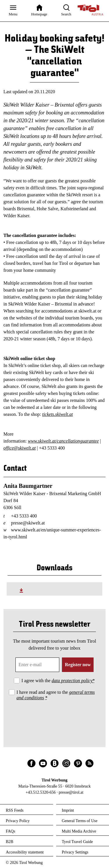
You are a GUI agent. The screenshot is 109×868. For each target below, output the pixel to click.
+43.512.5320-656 (41, 792)
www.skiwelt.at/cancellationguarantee (63, 441)
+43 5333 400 (24, 516)
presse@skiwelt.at (28, 523)
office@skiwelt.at (20, 448)
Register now (78, 665)
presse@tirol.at (71, 792)
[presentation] (55, 718)
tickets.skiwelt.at (58, 414)
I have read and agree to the (56, 695)
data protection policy (72, 681)
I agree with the (58, 681)
